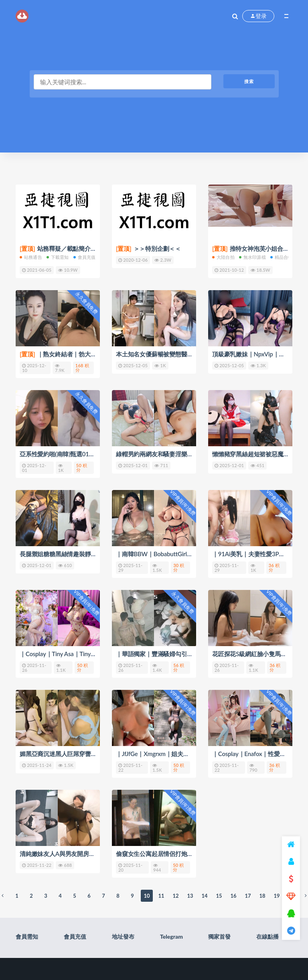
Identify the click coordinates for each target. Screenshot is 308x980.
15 (219, 896)
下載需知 (58, 257)
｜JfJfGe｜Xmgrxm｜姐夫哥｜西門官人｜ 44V (176, 754)
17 (248, 896)
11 (161, 896)
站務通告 (31, 257)
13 (190, 896)
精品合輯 (282, 257)
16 (233, 896)
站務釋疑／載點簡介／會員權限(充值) (77, 248)
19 (277, 896)
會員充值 (85, 257)
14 (204, 896)
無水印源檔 (252, 257)
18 (262, 896)
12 (175, 896)
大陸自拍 (223, 257)
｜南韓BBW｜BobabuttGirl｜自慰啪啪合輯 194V (180, 554)
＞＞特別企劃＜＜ (148, 248)
